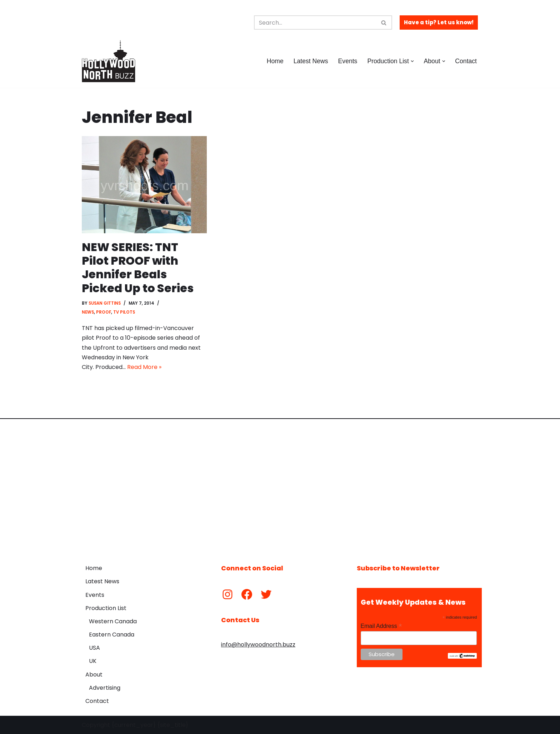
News (88, 312)
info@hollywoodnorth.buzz (258, 645)
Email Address (381, 626)
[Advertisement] (280, 486)
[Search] (315, 23)
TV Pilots (124, 312)
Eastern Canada (112, 635)
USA (94, 648)
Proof (104, 312)
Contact (466, 61)
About (94, 675)
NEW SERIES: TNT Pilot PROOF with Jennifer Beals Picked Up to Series (138, 268)
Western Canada (113, 621)
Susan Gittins (105, 303)
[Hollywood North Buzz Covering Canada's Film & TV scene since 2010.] (109, 61)
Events (348, 61)
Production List (106, 608)
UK (93, 661)
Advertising (105, 688)
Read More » (144, 367)
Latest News (311, 61)
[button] (412, 61)
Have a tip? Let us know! (439, 22)
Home (275, 61)
